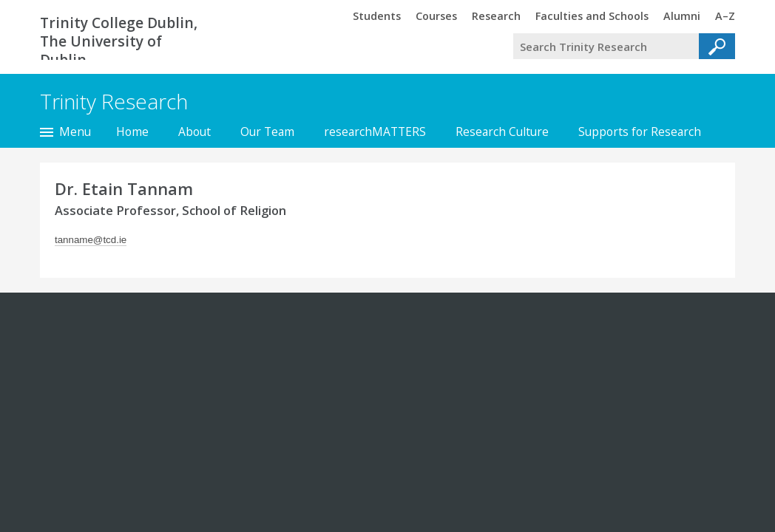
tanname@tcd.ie (91, 240)
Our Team (267, 132)
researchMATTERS (375, 132)
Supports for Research (640, 132)
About (194, 132)
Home (132, 132)
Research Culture (502, 132)
